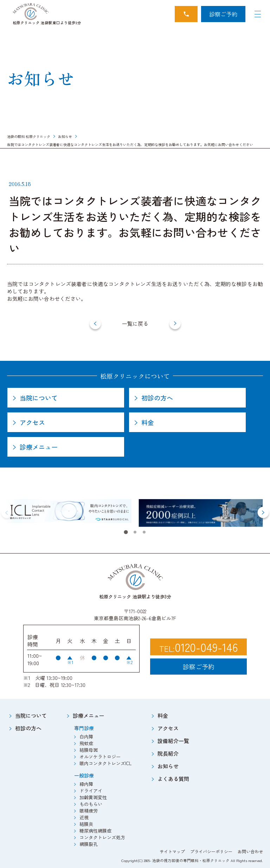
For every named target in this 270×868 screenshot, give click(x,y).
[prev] (95, 324)
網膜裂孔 (89, 844)
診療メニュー (89, 715)
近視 (84, 817)
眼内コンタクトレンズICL (105, 763)
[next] (175, 324)
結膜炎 (86, 824)
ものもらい (91, 804)
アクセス (168, 728)
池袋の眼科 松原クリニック (29, 136)
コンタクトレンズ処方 (102, 837)
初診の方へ (28, 728)
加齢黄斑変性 (93, 797)
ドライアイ (91, 791)
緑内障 (86, 784)
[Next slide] (263, 512)
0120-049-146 (206, 647)
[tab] (126, 532)
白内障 (86, 737)
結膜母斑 (89, 750)
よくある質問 (173, 779)
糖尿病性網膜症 (95, 831)
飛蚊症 (86, 743)
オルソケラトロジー (100, 757)
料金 (163, 715)
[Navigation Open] (258, 14)
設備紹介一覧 (173, 741)
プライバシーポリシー (211, 851)
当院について (31, 715)
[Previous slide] (7, 512)
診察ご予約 (223, 14)
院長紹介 (168, 753)
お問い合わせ (250, 851)
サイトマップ (172, 851)
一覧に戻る (135, 323)
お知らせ (65, 136)
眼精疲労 (89, 811)
